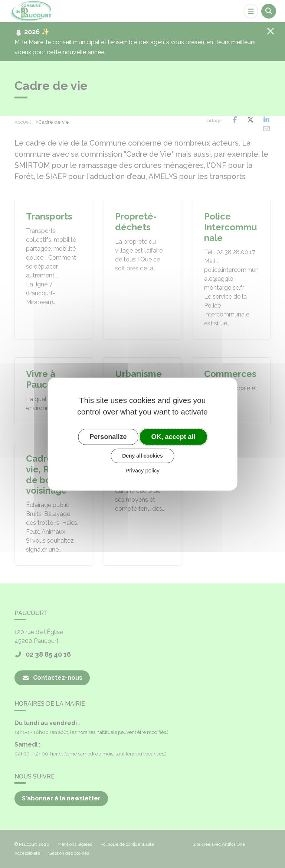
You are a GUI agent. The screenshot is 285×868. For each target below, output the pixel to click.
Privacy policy (142, 470)
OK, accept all (173, 436)
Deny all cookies (142, 456)
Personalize (108, 436)
